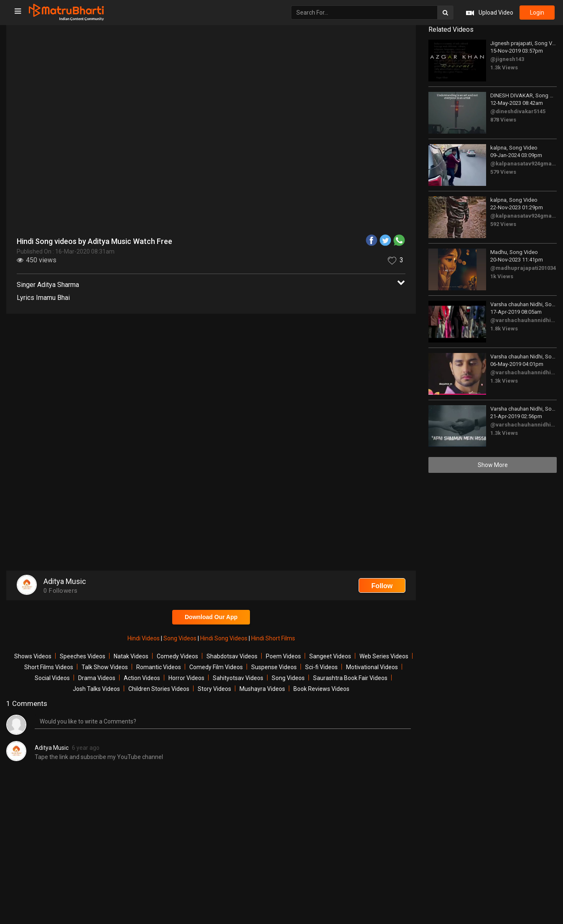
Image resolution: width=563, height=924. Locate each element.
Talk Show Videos (105, 667)
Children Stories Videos (159, 689)
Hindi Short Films (273, 638)
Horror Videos (186, 678)
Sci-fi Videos (321, 667)
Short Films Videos (49, 667)
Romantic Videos (159, 667)
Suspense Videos (274, 667)
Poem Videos (283, 656)
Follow (382, 586)
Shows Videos (33, 656)
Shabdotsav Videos (232, 656)
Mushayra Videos (262, 689)
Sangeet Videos (330, 656)
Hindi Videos (144, 638)
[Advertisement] (211, 381)
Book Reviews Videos (321, 689)
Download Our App (211, 617)
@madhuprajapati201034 (523, 268)
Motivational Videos (372, 667)
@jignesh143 (507, 59)
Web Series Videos (384, 656)
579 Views (503, 172)
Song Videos (181, 638)
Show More (493, 465)
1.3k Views (504, 67)
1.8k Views (504, 329)
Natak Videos (131, 656)
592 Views (503, 224)
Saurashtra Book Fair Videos (350, 678)
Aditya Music (52, 748)
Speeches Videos (83, 656)
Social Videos (52, 678)
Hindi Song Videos (224, 638)
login (537, 13)
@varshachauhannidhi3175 (526, 320)
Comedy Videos (177, 656)
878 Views (503, 120)
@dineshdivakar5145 (518, 111)
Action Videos (142, 678)
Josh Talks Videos (96, 689)
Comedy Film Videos (216, 667)
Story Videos (214, 689)
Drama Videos (97, 678)
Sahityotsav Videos (238, 678)
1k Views (502, 276)
